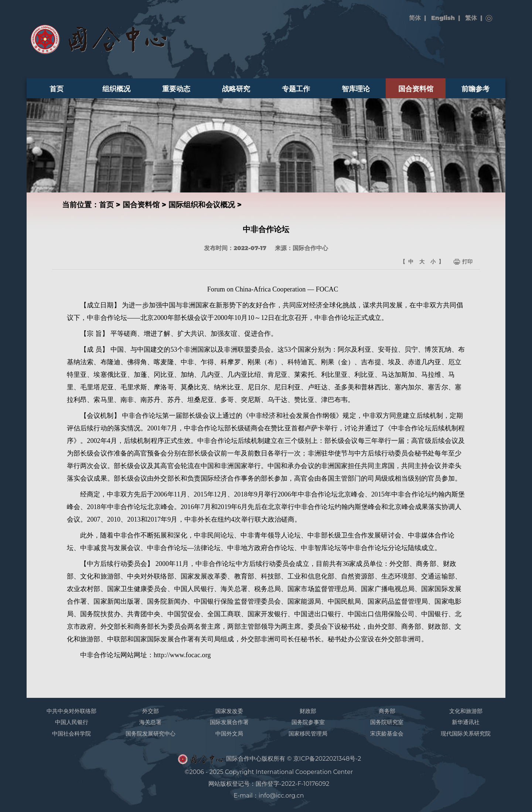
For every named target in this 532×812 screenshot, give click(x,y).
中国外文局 (229, 733)
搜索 (489, 18)
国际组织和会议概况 (202, 205)
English (443, 18)
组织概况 (116, 89)
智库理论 (356, 89)
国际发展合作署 (229, 722)
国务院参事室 (308, 722)
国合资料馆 (416, 89)
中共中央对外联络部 (71, 711)
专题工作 (296, 89)
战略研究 (236, 89)
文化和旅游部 (466, 711)
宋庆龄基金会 (387, 733)
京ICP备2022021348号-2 (327, 759)
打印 (467, 262)
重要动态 (176, 89)
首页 (57, 89)
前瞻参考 (475, 89)
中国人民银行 (72, 722)
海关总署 (150, 722)
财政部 (308, 711)
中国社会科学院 (71, 733)
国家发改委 (229, 711)
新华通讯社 (466, 722)
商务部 (387, 711)
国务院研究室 (387, 722)
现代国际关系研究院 (466, 733)
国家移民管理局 (308, 733)
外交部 (151, 711)
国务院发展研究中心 (151, 733)
